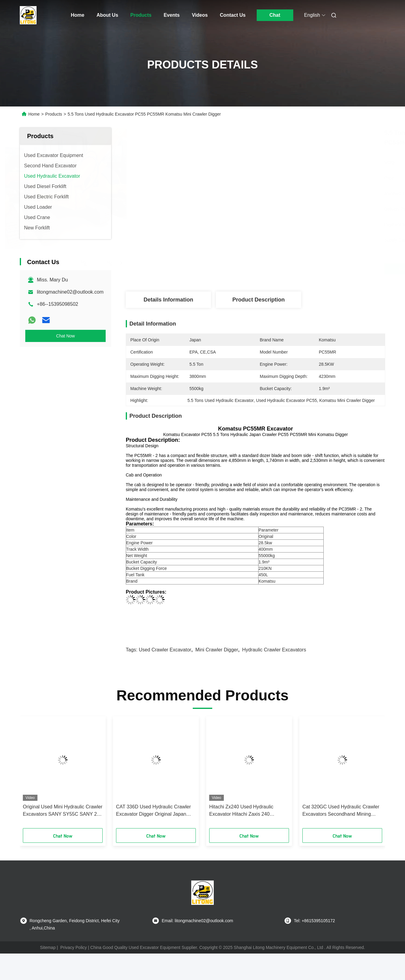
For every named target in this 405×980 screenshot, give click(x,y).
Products (141, 15)
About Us (107, 15)
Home (78, 15)
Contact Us (233, 15)
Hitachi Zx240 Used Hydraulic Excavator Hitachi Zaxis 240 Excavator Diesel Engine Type (242, 811)
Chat (275, 15)
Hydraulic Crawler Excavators (274, 650)
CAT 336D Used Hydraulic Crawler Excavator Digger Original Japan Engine (153, 811)
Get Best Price (289, 269)
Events (171, 15)
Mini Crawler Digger (217, 650)
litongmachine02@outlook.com (70, 292)
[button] (34, 774)
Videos (200, 15)
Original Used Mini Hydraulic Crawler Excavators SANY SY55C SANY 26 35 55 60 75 (63, 811)
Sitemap (48, 947)
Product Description (259, 300)
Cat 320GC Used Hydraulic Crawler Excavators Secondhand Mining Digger (341, 811)
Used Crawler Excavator (165, 650)
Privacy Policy (74, 947)
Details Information (168, 300)
